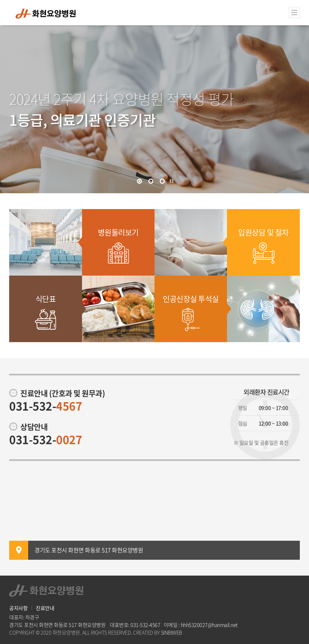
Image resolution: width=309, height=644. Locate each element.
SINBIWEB (171, 632)
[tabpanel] (154, 109)
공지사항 (18, 608)
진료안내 (45, 608)
